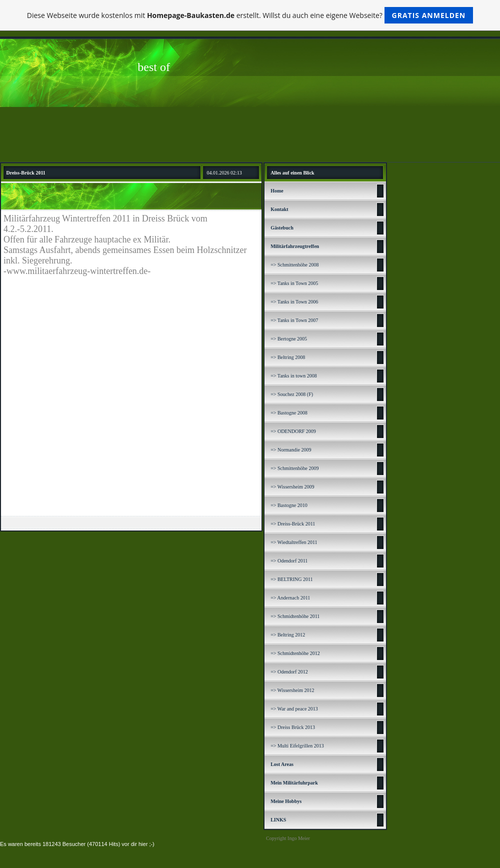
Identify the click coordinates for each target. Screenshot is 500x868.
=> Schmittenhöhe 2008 (294, 265)
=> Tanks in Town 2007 (294, 320)
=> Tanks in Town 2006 (294, 302)
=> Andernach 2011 (290, 598)
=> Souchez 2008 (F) (292, 394)
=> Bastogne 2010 (289, 505)
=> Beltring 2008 (288, 357)
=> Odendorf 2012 (289, 672)
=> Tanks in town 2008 (294, 376)
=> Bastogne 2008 (289, 413)
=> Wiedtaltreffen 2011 (294, 542)
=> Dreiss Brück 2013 (293, 727)
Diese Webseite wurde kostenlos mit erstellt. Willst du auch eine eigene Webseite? (250, 15)
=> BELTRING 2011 (291, 579)
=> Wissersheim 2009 (292, 487)
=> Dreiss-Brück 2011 (293, 524)
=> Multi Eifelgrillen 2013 (297, 746)
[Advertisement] (250, 134)
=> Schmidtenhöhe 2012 (295, 653)
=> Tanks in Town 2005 (294, 283)
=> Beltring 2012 (288, 635)
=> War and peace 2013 (294, 709)
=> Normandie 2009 (291, 450)
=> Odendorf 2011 (289, 561)
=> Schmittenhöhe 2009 (294, 468)
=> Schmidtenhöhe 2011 (295, 616)
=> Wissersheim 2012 (292, 690)
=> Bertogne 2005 (289, 339)
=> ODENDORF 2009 (293, 431)
